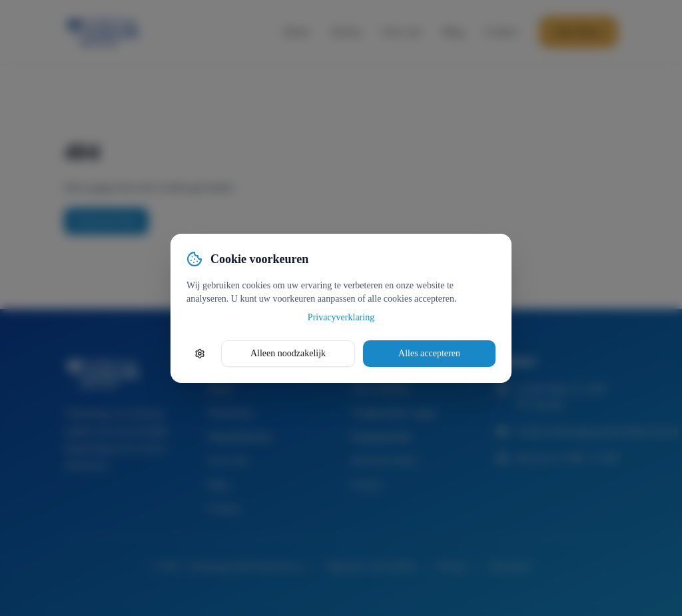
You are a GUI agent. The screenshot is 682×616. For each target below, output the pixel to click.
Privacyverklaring (341, 317)
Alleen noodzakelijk (288, 353)
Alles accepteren (429, 353)
